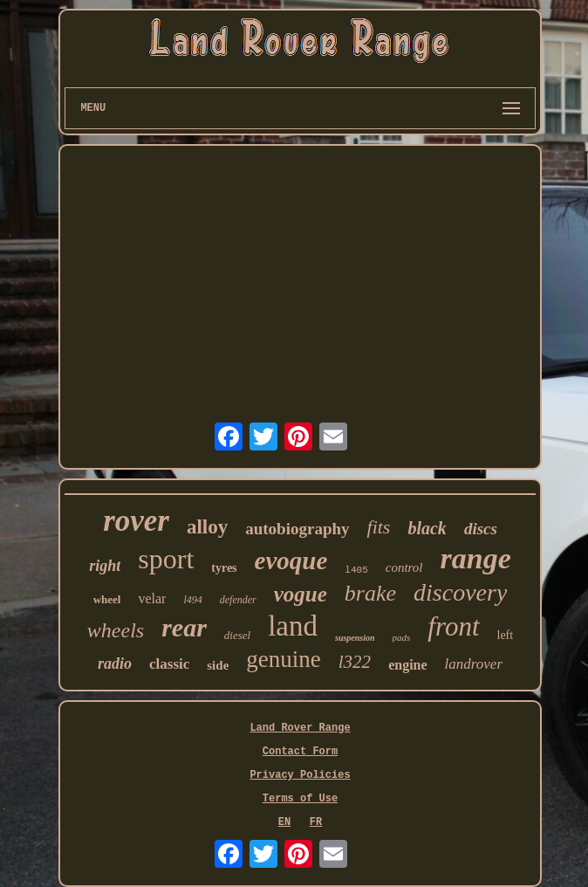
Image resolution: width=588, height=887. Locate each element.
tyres (224, 568)
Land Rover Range (300, 728)
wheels (116, 630)
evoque (291, 560)
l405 (356, 570)
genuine (283, 659)
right (105, 566)
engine (407, 665)
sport (166, 559)
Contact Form (300, 752)
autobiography (297, 529)
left (506, 635)
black (427, 528)
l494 (192, 600)
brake (370, 593)
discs (481, 529)
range (476, 558)
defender (238, 600)
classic (169, 664)
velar (152, 598)
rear (184, 627)
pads (402, 637)
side (218, 665)
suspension (355, 638)
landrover (474, 664)
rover (136, 521)
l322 (355, 662)
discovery (460, 592)
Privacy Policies (300, 775)
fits (379, 527)
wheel (107, 599)
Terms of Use (300, 799)
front (453, 626)
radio (115, 664)
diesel (237, 635)
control (404, 567)
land (293, 626)
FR (316, 822)
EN (284, 822)
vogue (301, 594)
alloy (207, 527)
